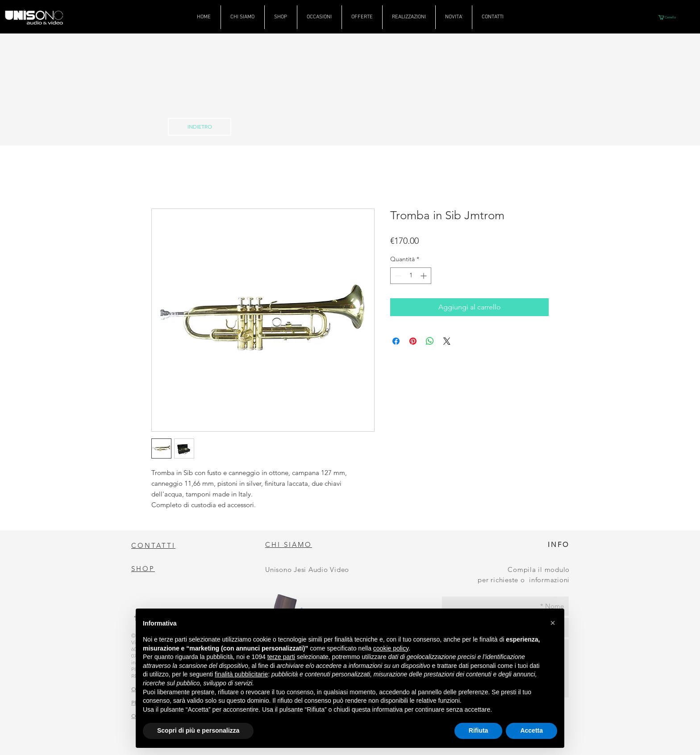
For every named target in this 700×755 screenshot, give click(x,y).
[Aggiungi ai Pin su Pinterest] (413, 341)
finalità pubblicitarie (241, 674)
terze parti (281, 657)
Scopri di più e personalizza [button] (198, 730)
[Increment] (424, 276)
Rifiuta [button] (479, 730)
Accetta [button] (531, 730)
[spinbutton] (411, 276)
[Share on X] (447, 341)
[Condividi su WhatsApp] (430, 341)
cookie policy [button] (391, 648)
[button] (669, 17)
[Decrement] (397, 276)
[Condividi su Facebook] (396, 341)
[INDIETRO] (200, 127)
